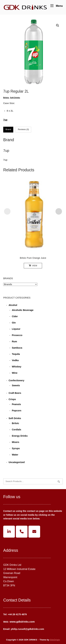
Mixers (16, 442)
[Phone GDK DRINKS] (22, 532)
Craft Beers (15, 393)
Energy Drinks (20, 436)
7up (5, 120)
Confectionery (16, 380)
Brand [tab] (8, 129)
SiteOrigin (55, 640)
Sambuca (17, 348)
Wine (15, 373)
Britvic (6, 98)
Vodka (15, 360)
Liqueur (16, 329)
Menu (57, 5)
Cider (15, 316)
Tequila (16, 354)
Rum (14, 341)
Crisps (12, 399)
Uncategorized (17, 462)
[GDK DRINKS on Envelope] (34, 532)
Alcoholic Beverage (23, 310)
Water (15, 455)
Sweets (16, 385)
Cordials (16, 430)
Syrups (16, 448)
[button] (58, 25)
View (33, 266)
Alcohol (13, 305)
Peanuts (16, 404)
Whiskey (16, 367)
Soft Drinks (15, 98)
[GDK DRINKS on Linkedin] (9, 532)
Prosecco (17, 335)
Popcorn (16, 411)
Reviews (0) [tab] (23, 129)
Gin (14, 323)
